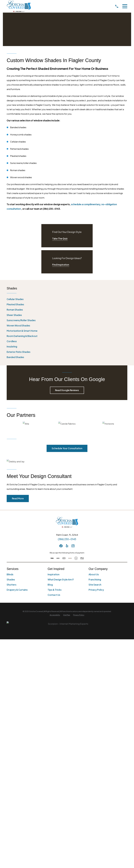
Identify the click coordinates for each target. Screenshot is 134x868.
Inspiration (54, 574)
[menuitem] (67, 299)
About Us (94, 574)
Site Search (95, 585)
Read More (18, 498)
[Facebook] (61, 546)
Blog (50, 585)
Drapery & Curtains (17, 590)
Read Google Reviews (67, 390)
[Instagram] (73, 546)
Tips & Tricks (55, 590)
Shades (11, 579)
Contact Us (54, 595)
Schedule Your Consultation (67, 448)
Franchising (95, 579)
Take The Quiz (60, 239)
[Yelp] (67, 546)
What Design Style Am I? (61, 579)
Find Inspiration (61, 265)
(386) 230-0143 (67, 539)
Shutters (12, 585)
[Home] (19, 6)
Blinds (10, 574)
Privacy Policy (96, 590)
